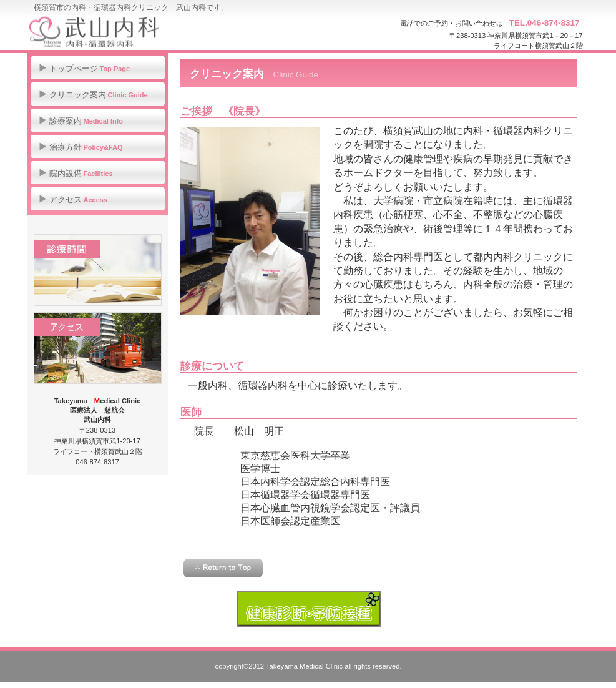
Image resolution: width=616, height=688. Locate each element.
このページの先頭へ (223, 568)
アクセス (98, 348)
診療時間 (98, 270)
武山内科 (153, 31)
